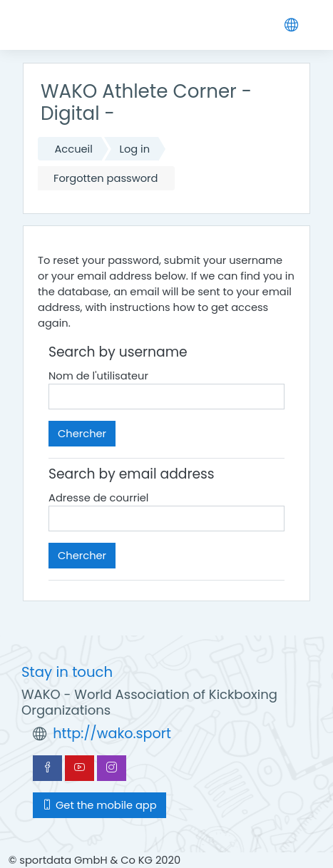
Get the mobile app (99, 805)
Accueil (73, 149)
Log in (135, 149)
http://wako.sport (112, 734)
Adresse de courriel (98, 498)
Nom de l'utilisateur (98, 376)
